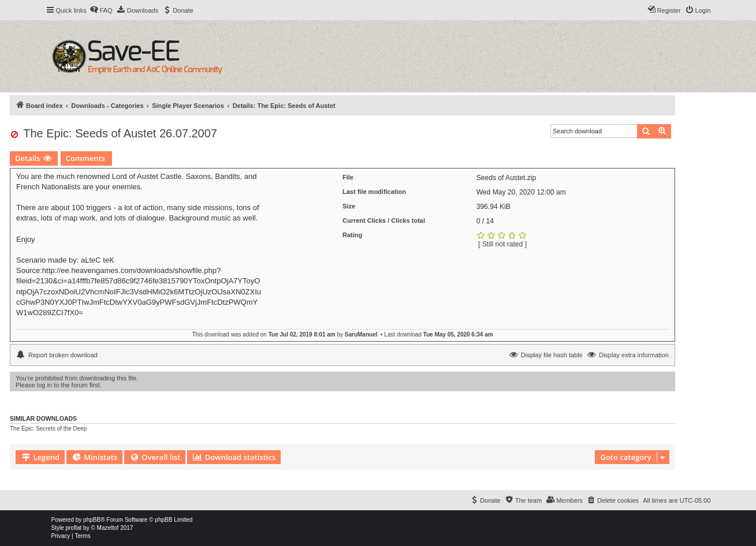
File (348, 177)
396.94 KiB (494, 207)
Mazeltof (108, 528)
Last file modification (374, 192)
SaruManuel (361, 334)
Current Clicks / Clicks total (384, 220)
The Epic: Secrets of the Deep (48, 429)
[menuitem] (101, 10)
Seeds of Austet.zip (507, 178)
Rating (352, 235)
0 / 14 (485, 221)
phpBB (92, 520)
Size (349, 206)
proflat (74, 528)
